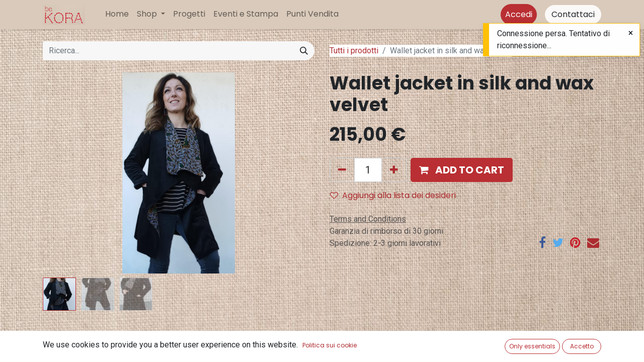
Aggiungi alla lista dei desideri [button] (393, 195)
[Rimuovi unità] (342, 170)
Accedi (519, 14)
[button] (462, 170)
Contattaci (573, 14)
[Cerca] (304, 51)
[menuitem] (117, 14)
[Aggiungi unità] (394, 170)
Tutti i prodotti (354, 51)
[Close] (631, 33)
